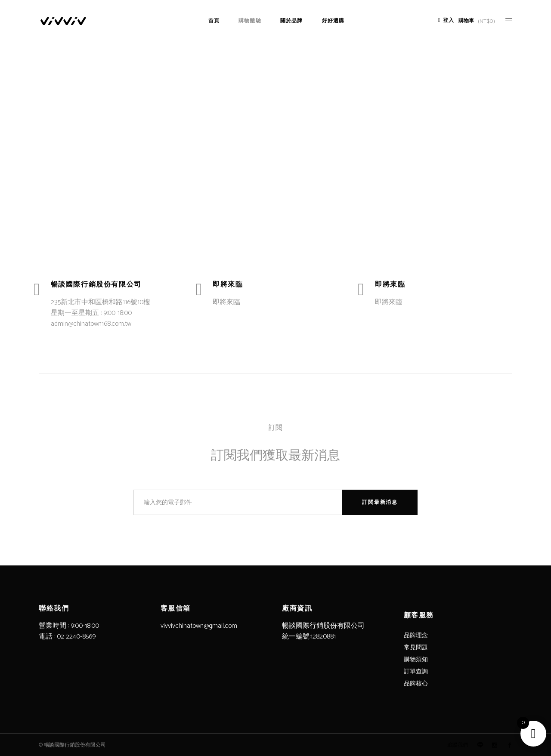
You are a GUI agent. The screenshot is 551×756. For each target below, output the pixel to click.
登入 (449, 20)
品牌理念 (416, 636)
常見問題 (416, 648)
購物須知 (416, 660)
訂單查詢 (416, 672)
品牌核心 (416, 684)
